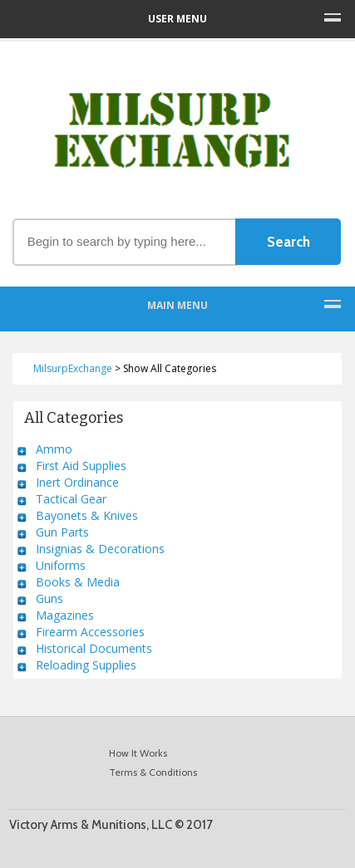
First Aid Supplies (81, 466)
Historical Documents (94, 648)
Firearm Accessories (90, 632)
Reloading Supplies (86, 665)
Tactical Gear (71, 499)
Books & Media (78, 582)
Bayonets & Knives (87, 515)
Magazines (65, 615)
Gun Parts (62, 532)
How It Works (138, 753)
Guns (49, 598)
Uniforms (61, 565)
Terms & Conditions (153, 772)
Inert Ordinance (77, 482)
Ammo (54, 449)
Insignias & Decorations (100, 549)
